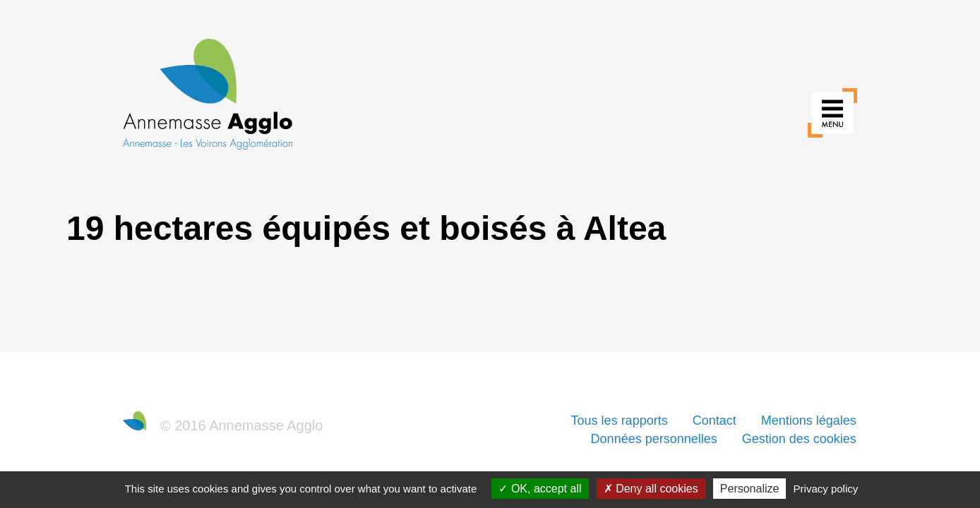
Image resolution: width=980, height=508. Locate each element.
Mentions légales (809, 421)
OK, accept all (540, 489)
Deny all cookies (651, 489)
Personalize (750, 489)
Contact (715, 421)
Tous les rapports (620, 421)
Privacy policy (826, 489)
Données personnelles (654, 439)
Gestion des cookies (799, 439)
